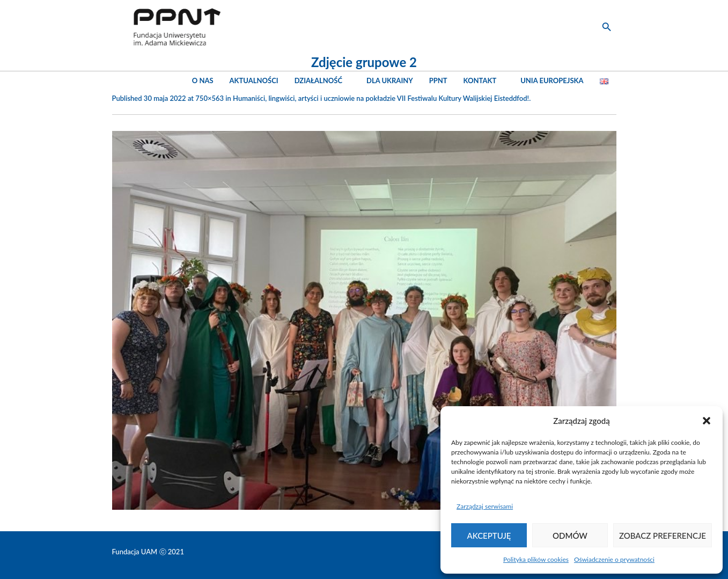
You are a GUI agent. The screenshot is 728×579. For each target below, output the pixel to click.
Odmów (570, 536)
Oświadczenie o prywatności (614, 559)
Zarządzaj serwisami (485, 506)
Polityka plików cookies (536, 559)
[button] (707, 421)
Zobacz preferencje (663, 536)
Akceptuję (489, 536)
